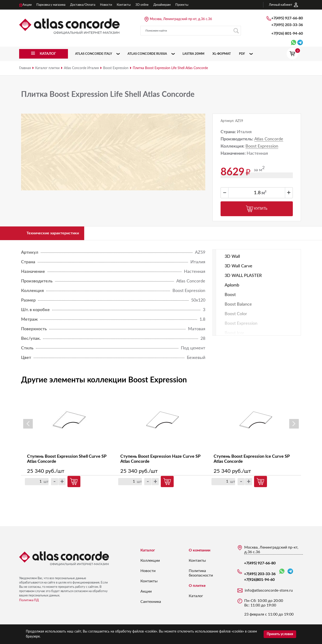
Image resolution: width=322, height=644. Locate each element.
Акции (146, 594)
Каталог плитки (47, 68)
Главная (25, 68)
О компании (200, 553)
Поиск (236, 31)
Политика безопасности (201, 575)
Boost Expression (116, 68)
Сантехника (151, 604)
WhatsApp (282, 574)
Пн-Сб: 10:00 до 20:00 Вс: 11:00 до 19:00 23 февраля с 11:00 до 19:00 (269, 610)
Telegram (290, 574)
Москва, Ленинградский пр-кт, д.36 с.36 (181, 19)
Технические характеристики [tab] (58, 234)
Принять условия (280, 634)
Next (294, 426)
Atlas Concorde (269, 139)
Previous (28, 426)
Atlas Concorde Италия (81, 68)
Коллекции (150, 563)
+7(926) (287, 33)
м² (264, 193)
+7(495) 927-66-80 (287, 18)
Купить (257, 209)
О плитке (197, 588)
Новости (148, 573)
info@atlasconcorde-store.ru (269, 593)
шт (46, 484)
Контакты (149, 583)
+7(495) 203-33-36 (287, 25)
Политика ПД (29, 603)
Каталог (148, 553)
